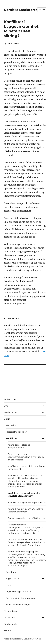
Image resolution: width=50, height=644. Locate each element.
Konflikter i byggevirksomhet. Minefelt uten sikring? (24, 495)
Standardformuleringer (18, 605)
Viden (7, 419)
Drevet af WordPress (33, 639)
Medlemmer (11, 412)
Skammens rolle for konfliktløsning (26, 518)
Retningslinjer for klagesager (21, 598)
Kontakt (8, 631)
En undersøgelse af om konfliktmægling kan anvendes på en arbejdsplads (26, 457)
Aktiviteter (10, 618)
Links (9, 585)
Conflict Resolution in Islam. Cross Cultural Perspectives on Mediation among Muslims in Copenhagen (26, 542)
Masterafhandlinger (16, 432)
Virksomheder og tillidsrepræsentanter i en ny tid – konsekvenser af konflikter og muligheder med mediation (25, 529)
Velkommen (10, 399)
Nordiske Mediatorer (20, 10)
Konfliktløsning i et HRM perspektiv (27, 502)
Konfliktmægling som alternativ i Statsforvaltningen (25, 510)
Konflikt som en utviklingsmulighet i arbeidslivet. (27, 468)
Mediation (11, 425)
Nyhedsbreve (11, 611)
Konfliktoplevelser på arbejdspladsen (19, 446)
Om (6, 406)
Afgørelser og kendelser (18, 592)
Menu (42, 10)
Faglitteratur (12, 579)
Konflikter (11, 438)
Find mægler (11, 624)
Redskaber (12, 572)
